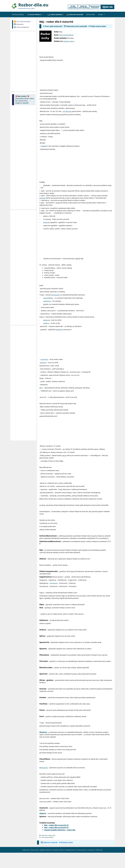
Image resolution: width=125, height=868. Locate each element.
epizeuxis (47, 320)
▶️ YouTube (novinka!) (22, 21)
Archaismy (54, 583)
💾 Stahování (19, 24)
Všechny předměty (18, 14)
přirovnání (56, 295)
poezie (64, 455)
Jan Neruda (67, 111)
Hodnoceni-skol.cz (82, 850)
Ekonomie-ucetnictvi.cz (59, 850)
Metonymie (44, 768)
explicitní (47, 222)
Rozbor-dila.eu (33, 5)
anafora (46, 323)
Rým (41, 388)
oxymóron (44, 359)
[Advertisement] (101, 43)
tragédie (44, 146)
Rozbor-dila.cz (35, 850)
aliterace (43, 362)
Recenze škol (91, 14)
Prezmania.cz (91, 850)
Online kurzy (99, 850)
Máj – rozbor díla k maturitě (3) (56, 828)
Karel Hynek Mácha (66, 35)
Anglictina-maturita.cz (46, 850)
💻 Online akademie (21, 27)
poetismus (47, 301)
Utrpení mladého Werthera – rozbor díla (60, 830)
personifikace (48, 298)
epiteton (59, 329)
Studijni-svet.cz (69, 41)
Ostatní (102, 14)
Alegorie (43, 813)
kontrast (42, 198)
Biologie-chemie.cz (71, 850)
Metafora (43, 732)
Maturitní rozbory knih (48, 835)
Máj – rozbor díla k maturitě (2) (56, 825)
